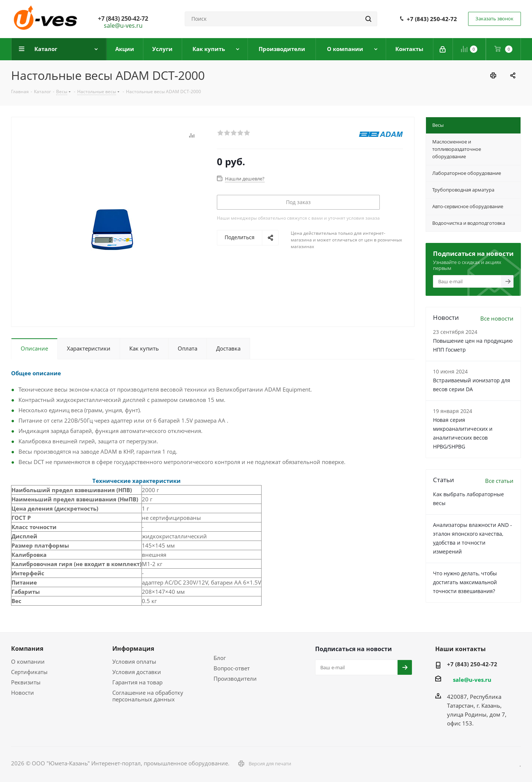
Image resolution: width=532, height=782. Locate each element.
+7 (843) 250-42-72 (432, 19)
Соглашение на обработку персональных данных (148, 696)
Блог (220, 658)
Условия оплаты (134, 661)
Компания (27, 649)
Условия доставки (137, 672)
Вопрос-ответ (232, 668)
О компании (28, 661)
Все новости (497, 318)
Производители (235, 678)
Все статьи (499, 481)
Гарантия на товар (137, 682)
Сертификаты (29, 672)
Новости (23, 693)
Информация (133, 649)
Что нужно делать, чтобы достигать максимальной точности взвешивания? (465, 582)
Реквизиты (26, 682)
